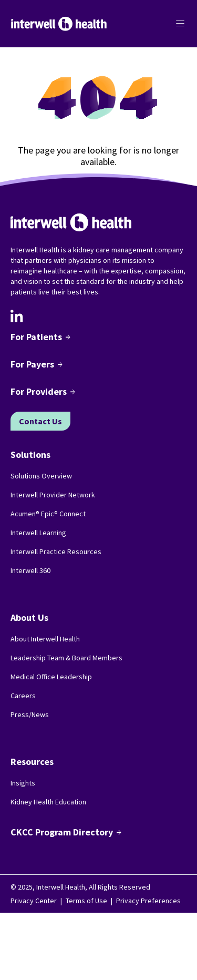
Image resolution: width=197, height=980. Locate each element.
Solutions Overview (41, 476)
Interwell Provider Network (53, 495)
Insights (23, 783)
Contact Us (40, 421)
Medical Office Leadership (51, 677)
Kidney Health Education (48, 802)
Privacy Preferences (148, 901)
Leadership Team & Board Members (66, 658)
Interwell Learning (38, 533)
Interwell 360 (30, 570)
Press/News (30, 714)
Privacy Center (34, 901)
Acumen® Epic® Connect (48, 514)
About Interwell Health (45, 639)
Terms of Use (86, 901)
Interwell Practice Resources (56, 552)
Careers (23, 696)
